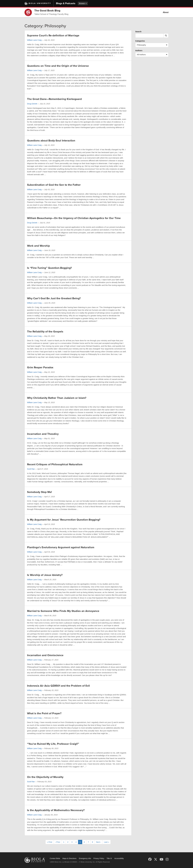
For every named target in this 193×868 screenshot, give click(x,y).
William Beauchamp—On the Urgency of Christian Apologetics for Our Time (74, 218)
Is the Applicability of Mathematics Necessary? (56, 810)
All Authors (153, 55)
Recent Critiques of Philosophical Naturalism (55, 464)
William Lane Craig (34, 40)
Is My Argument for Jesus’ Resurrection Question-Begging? (64, 520)
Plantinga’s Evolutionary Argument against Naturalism (61, 547)
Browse (83, 3)
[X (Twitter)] (156, 859)
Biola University (40, 3)
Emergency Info (85, 858)
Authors (139, 50)
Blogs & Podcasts (66, 3)
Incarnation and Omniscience (45, 655)
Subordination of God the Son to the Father (54, 185)
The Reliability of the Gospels (45, 332)
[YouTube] (161, 859)
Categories (140, 41)
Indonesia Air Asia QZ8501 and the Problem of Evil (58, 686)
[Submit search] (166, 36)
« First (50, 842)
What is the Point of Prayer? (44, 713)
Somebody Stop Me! (40, 492)
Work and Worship (38, 246)
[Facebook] (150, 859)
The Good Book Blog (47, 11)
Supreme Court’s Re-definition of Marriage (53, 36)
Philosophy (153, 45)
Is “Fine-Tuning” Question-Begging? (49, 268)
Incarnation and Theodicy (43, 434)
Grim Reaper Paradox (40, 367)
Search (138, 32)
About (166, 12)
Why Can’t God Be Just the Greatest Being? (54, 298)
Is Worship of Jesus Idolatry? (45, 575)
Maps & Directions (69, 858)
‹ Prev (58, 842)
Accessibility (119, 858)
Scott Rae (31, 469)
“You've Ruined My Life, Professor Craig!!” (53, 744)
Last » (107, 842)
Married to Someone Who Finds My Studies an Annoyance (63, 611)
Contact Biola (55, 858)
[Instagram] (167, 859)
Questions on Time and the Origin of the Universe (58, 66)
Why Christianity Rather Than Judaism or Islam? (57, 398)
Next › (98, 842)
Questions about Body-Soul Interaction (51, 141)
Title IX (109, 858)
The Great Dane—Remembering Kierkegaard (54, 99)
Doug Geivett (32, 104)
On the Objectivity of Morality (45, 777)
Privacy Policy (99, 858)
